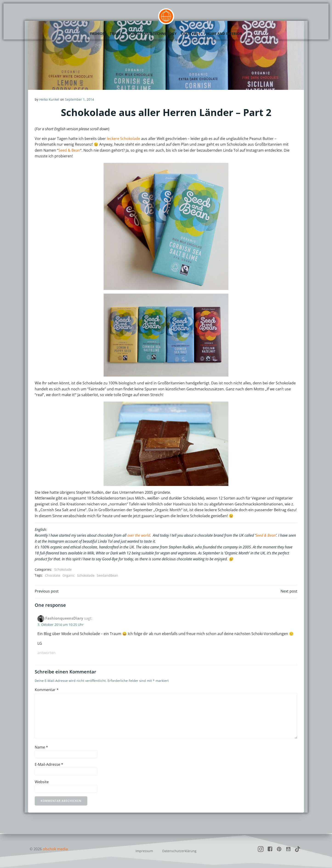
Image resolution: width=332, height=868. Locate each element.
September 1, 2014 (80, 99)
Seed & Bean (70, 150)
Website (42, 782)
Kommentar (47, 690)
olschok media (55, 849)
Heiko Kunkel (50, 99)
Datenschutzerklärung (179, 851)
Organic (69, 575)
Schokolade (63, 569)
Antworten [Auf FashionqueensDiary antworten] (47, 653)
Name (42, 747)
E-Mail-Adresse (49, 765)
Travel (116, 33)
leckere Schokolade (124, 139)
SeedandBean (108, 575)
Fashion (98, 33)
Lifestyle (191, 33)
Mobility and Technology (152, 33)
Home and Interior (224, 33)
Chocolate (53, 575)
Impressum (144, 851)
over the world (139, 535)
